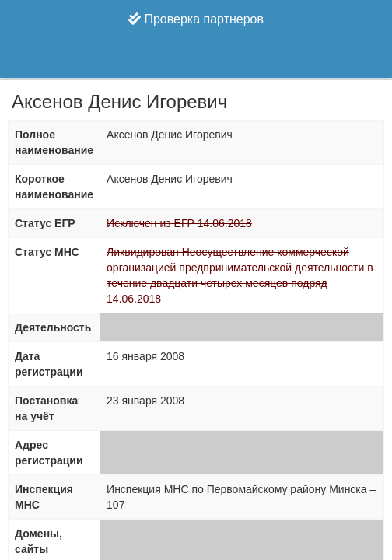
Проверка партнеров (196, 19)
